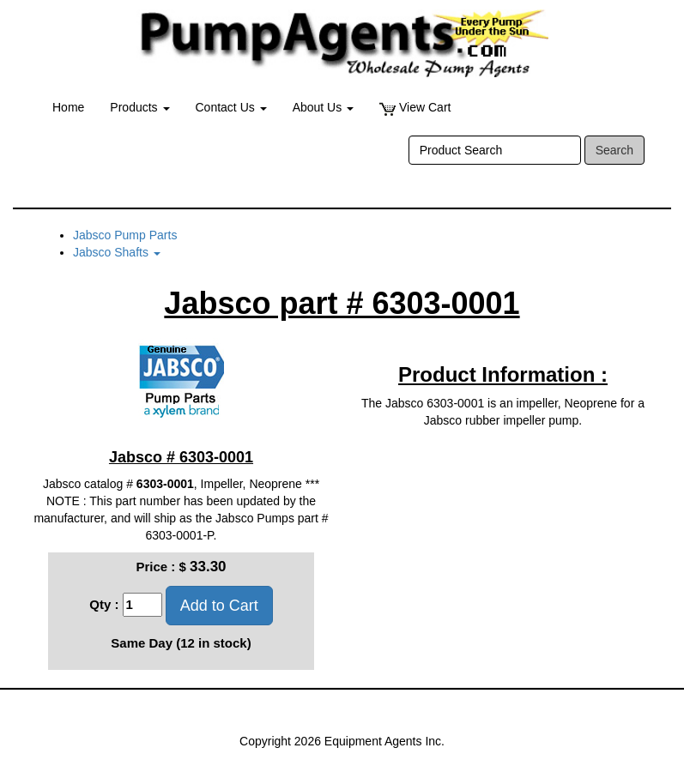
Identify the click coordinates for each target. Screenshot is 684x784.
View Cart (415, 108)
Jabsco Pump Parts (125, 235)
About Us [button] (323, 107)
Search (614, 150)
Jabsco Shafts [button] (117, 252)
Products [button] (139, 107)
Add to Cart (219, 606)
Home (68, 107)
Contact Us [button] (231, 107)
